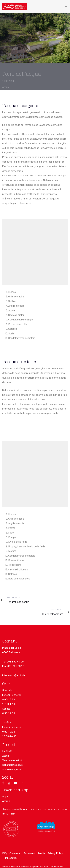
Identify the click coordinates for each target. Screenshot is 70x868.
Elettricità (7, 751)
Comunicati (15, 853)
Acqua (6, 756)
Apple (5, 796)
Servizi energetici (12, 770)
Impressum (11, 858)
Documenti (30, 853)
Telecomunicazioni (12, 760)
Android (6, 801)
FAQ (4, 853)
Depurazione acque (12, 765)
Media (41, 853)
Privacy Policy (52, 809)
